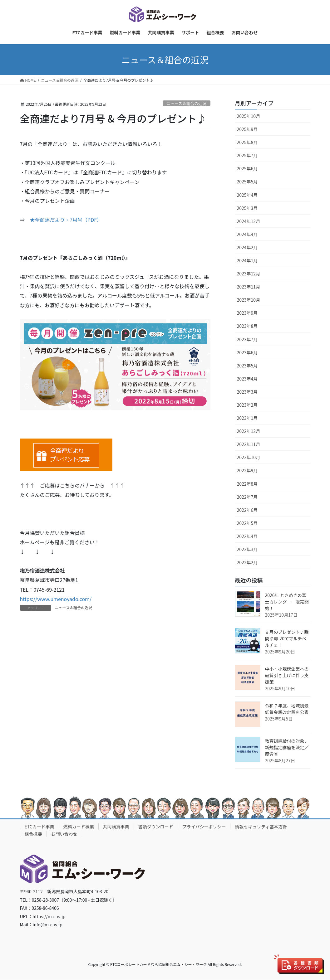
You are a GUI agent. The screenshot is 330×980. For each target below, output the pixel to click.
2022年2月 (247, 563)
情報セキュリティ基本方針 (261, 827)
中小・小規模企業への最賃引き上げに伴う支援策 (287, 675)
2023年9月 (247, 313)
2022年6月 (247, 510)
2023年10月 (249, 300)
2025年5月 (247, 182)
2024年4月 (247, 234)
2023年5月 (247, 366)
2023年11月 (249, 287)
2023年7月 (247, 339)
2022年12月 (249, 431)
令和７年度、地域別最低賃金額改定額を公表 (287, 709)
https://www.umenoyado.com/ (56, 599)
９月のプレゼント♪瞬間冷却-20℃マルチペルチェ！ (287, 638)
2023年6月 (247, 352)
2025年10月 (249, 116)
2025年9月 (247, 129)
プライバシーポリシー (204, 827)
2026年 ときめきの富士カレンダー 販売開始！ (287, 602)
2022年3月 (247, 549)
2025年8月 (247, 143)
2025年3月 (247, 208)
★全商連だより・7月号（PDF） (66, 220)
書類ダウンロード (156, 827)
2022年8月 (247, 484)
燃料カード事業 (79, 827)
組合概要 (33, 834)
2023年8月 (247, 326)
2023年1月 (247, 418)
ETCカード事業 (39, 827)
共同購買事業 (116, 827)
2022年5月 (247, 523)
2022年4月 (247, 536)
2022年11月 (249, 444)
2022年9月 (247, 471)
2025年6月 (247, 169)
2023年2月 (247, 405)
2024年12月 (249, 221)
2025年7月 (247, 156)
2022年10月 (249, 458)
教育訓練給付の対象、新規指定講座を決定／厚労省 (287, 747)
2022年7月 (247, 497)
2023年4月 (247, 379)
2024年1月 (247, 260)
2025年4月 (247, 195)
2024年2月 (247, 247)
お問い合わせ (64, 834)
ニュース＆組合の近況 (186, 103)
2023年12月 (249, 274)
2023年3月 (247, 392)
